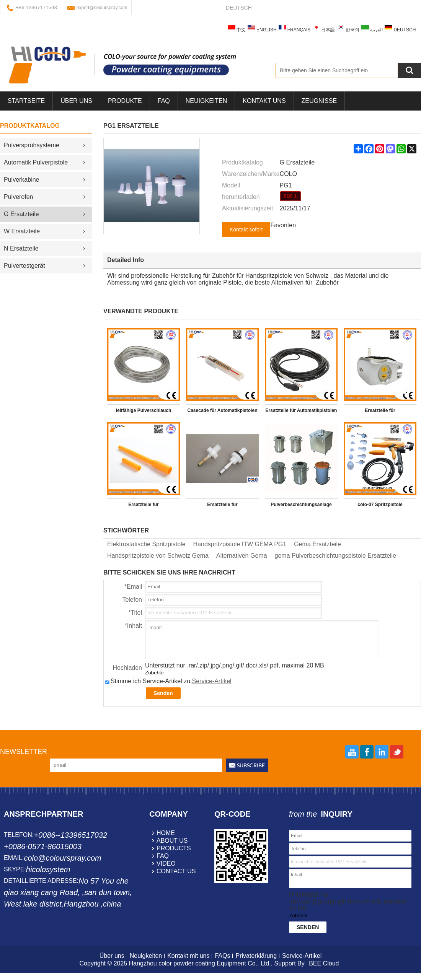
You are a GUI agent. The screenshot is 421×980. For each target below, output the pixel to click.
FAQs (222, 956)
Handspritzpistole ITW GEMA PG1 (240, 544)
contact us (176, 871)
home (166, 833)
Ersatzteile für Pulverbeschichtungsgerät (380, 412)
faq (163, 856)
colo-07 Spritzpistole (380, 505)
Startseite (26, 101)
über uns (76, 101)
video (166, 864)
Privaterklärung (256, 956)
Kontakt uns (264, 101)
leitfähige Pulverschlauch (144, 410)
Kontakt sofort (246, 230)
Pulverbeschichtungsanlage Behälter (301, 506)
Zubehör (155, 673)
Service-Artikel (212, 681)
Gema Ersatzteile (317, 544)
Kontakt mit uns (188, 956)
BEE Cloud (324, 963)
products (174, 848)
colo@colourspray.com (62, 858)
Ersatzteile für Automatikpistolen (301, 410)
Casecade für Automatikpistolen (223, 410)
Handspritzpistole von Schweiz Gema (158, 556)
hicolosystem (48, 869)
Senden (163, 693)
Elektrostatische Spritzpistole (146, 544)
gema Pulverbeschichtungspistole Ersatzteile (336, 556)
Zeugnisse (319, 101)
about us (172, 841)
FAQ (164, 101)
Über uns (112, 956)
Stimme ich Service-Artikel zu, (168, 681)
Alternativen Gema (242, 556)
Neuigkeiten (206, 101)
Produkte (125, 101)
